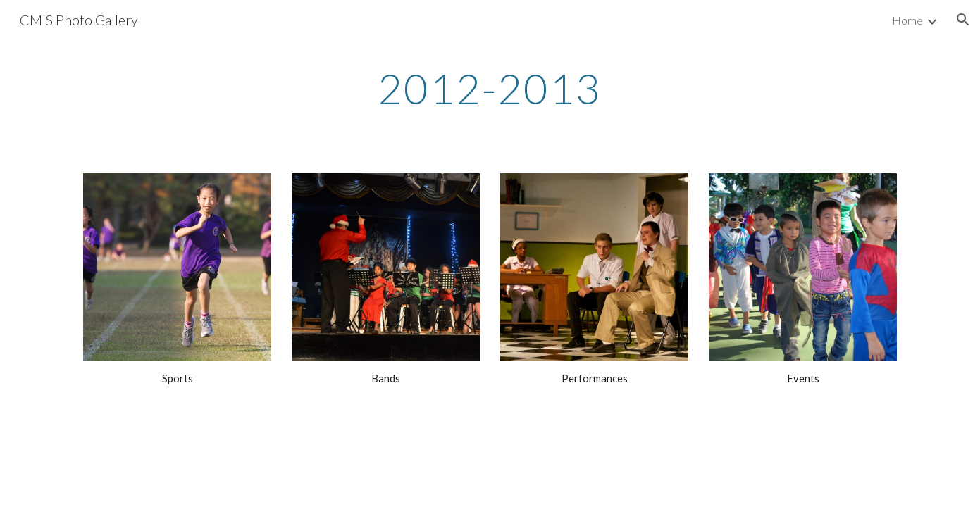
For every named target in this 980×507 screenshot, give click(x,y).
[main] (490, 88)
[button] (963, 20)
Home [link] (907, 20)
